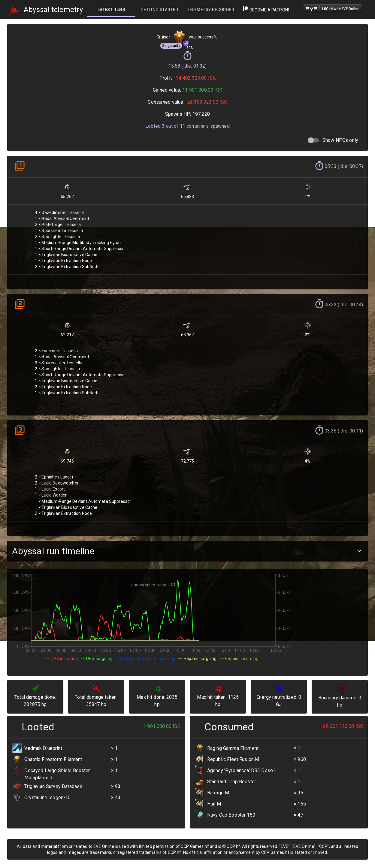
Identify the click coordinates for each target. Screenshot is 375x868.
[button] (187, 551)
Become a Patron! (266, 10)
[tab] (111, 10)
